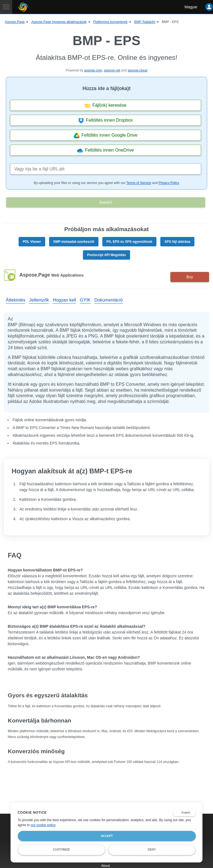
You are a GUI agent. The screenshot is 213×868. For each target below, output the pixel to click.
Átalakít (106, 202)
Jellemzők (39, 300)
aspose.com (93, 70)
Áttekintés (16, 300)
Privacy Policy (169, 183)
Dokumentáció (108, 300)
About (106, 866)
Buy (190, 277)
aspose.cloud (137, 70)
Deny (152, 849)
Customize (62, 849)
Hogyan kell (64, 300)
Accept (107, 836)
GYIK (85, 300)
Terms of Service (139, 183)
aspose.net (112, 70)
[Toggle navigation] (6, 7)
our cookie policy (43, 825)
